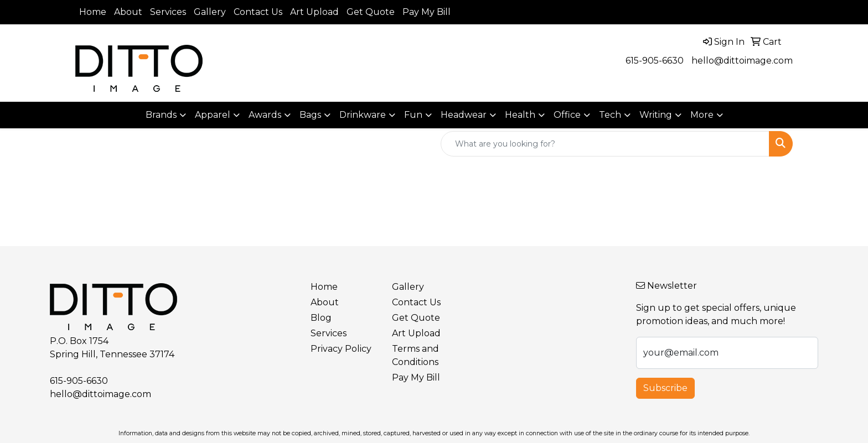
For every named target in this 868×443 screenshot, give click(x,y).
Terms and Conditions (415, 355)
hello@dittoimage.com (742, 61)
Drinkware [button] (363, 115)
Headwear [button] (464, 115)
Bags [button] (310, 115)
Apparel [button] (213, 115)
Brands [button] (161, 115)
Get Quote (371, 12)
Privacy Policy (341, 349)
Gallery (210, 12)
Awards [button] (265, 115)
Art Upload (314, 12)
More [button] (702, 115)
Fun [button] (413, 115)
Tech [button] (610, 115)
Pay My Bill (427, 12)
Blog (321, 318)
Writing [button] (656, 115)
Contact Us (258, 12)
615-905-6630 (655, 61)
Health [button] (520, 115)
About (128, 12)
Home (93, 12)
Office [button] (567, 115)
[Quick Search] (605, 144)
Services (168, 12)
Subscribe (665, 388)
